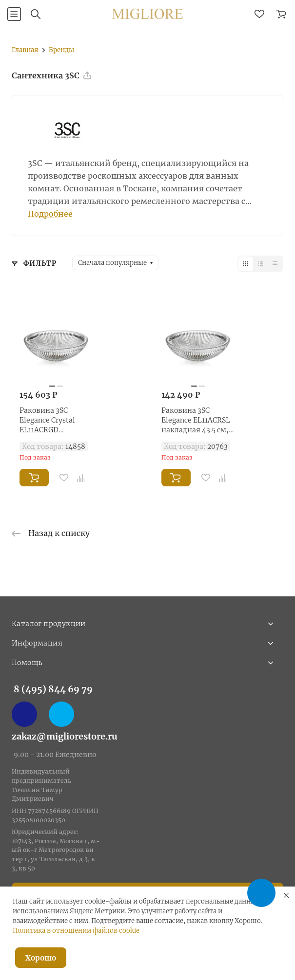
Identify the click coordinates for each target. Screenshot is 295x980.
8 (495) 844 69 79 (53, 689)
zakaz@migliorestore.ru (65, 736)
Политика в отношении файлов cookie (76, 931)
